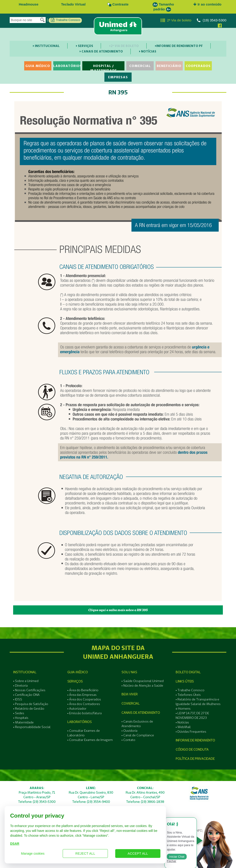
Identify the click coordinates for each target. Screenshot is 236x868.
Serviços (85, 46)
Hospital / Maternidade (103, 67)
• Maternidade (23, 722)
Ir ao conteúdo (207, 4)
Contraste (118, 4)
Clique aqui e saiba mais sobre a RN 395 (118, 610)
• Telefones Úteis (188, 695)
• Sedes (19, 713)
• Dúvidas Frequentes (191, 732)
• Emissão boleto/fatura (84, 713)
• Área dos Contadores (84, 704)
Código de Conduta (192, 749)
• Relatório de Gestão (29, 708)
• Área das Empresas (82, 695)
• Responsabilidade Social (32, 727)
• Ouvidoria (129, 731)
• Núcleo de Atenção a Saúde (142, 685)
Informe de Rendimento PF (179, 46)
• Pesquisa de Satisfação (31, 704)
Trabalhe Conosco (66, 20)
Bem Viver (130, 694)
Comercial (140, 66)
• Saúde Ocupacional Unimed (143, 681)
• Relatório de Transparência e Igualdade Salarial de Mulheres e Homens (198, 704)
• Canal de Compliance (138, 735)
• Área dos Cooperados (84, 699)
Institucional (46, 46)
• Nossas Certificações (29, 690)
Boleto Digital (188, 672)
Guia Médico (38, 66)
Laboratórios (67, 66)
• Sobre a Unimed (26, 681)
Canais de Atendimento (101, 51)
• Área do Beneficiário (83, 690)
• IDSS (18, 699)
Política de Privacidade (195, 759)
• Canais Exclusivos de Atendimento (137, 724)
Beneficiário (169, 66)
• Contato (128, 740)
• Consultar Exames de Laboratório (84, 733)
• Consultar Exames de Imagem (90, 740)
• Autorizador (77, 708)
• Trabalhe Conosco (190, 690)
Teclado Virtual (73, 4)
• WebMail (183, 727)
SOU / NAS (129, 672)
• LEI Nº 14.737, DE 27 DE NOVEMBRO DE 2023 (192, 715)
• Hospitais (21, 718)
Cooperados (198, 66)
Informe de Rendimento (195, 740)
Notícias (148, 51)
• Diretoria (20, 685)
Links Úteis (185, 681)
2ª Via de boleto (176, 20)
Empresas (118, 77)
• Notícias (182, 722)
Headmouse (28, 4)
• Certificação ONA (26, 695)
